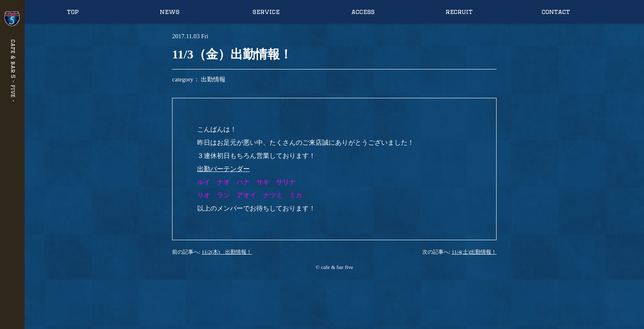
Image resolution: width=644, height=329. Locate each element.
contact (556, 12)
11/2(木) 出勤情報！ (227, 252)
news (170, 12)
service (266, 12)
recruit (459, 12)
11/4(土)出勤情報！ (474, 252)
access (363, 12)
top (73, 12)
